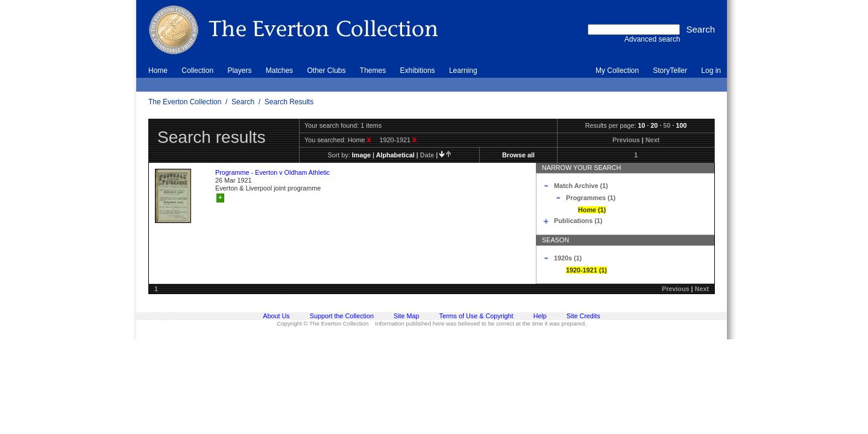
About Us (276, 316)
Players (239, 71)
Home (158, 71)
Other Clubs (326, 71)
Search (243, 102)
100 (681, 125)
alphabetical (395, 155)
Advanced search (653, 39)
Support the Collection (342, 316)
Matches (279, 71)
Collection (197, 71)
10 (641, 125)
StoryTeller (670, 71)
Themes (373, 71)
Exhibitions (418, 71)
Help (540, 316)
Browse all (518, 155)
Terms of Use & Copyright (476, 316)
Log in (711, 71)
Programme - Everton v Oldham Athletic (272, 172)
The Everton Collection (185, 102)
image (361, 155)
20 (654, 125)
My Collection (617, 71)
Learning (463, 71)
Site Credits (583, 316)
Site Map (407, 316)
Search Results (289, 102)
